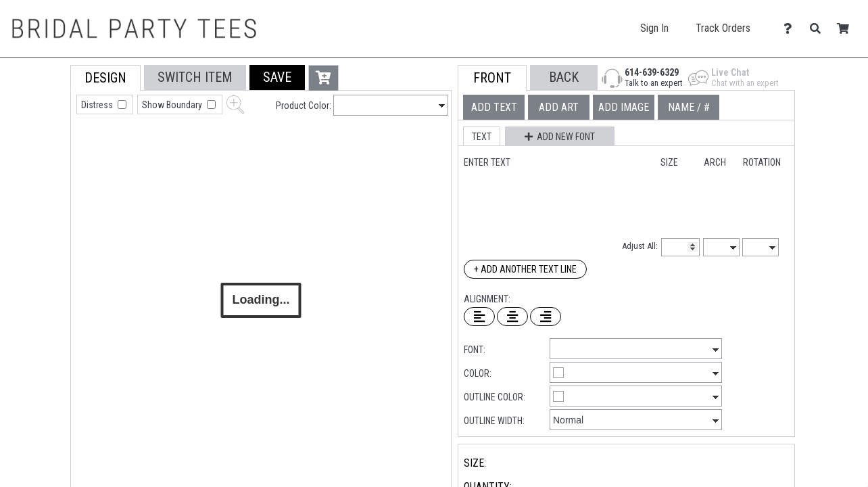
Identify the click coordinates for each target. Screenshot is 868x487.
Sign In (654, 28)
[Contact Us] (791, 29)
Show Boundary (173, 105)
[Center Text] (512, 317)
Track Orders (723, 28)
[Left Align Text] (479, 317)
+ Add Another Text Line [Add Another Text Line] (525, 269)
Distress (98, 105)
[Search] (819, 29)
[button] (277, 77)
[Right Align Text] (546, 317)
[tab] (40, 151)
